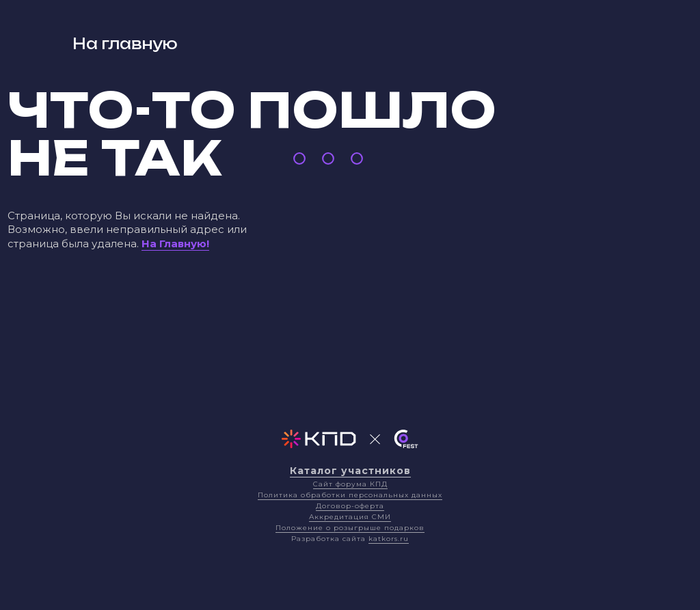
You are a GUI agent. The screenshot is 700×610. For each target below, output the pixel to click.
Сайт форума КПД (350, 484)
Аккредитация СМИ (350, 517)
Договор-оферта (350, 506)
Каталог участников (350, 471)
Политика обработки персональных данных (350, 495)
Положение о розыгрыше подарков (350, 528)
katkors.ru (389, 539)
